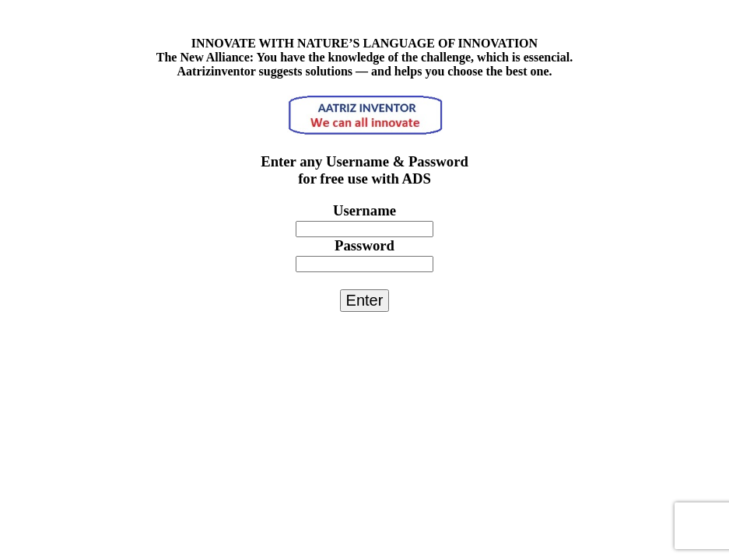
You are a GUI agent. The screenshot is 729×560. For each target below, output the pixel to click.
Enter (365, 300)
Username (364, 210)
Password (364, 245)
